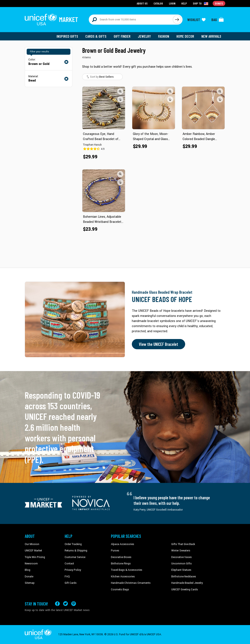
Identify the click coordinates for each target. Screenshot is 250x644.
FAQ (67, 577)
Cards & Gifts (96, 36)
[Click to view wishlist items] (196, 20)
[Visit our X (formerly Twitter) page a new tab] (65, 604)
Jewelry (144, 36)
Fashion (164, 36)
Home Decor (185, 36)
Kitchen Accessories (123, 577)
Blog (28, 570)
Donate (29, 577)
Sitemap (30, 583)
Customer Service (75, 557)
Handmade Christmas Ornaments (131, 583)
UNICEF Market (33, 551)
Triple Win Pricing (35, 557)
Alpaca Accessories (123, 544)
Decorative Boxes (121, 557)
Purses (115, 551)
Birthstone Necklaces (184, 577)
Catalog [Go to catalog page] (158, 3)
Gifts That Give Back (183, 544)
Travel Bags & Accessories (127, 570)
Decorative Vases (182, 557)
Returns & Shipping (76, 551)
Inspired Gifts (67, 36)
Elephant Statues (181, 570)
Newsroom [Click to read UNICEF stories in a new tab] (31, 564)
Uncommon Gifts (182, 564)
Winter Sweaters (181, 551)
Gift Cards (71, 583)
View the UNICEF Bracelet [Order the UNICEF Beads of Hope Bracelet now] (158, 344)
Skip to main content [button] (125, 0)
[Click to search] (177, 20)
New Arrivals (211, 36)
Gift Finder (122, 36)
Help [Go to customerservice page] (184, 3)
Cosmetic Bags (120, 590)
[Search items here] (131, 20)
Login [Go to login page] (172, 3)
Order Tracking (73, 544)
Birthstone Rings (121, 564)
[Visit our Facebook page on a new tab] (57, 604)
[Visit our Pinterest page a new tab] (74, 604)
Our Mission (32, 544)
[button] (120, 91)
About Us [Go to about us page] (142, 3)
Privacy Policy (73, 570)
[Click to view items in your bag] (218, 20)
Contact (69, 564)
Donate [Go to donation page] (219, 3)
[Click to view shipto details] (201, 3)
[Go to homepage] (51, 20)
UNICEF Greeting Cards (185, 590)
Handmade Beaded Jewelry (187, 583)
